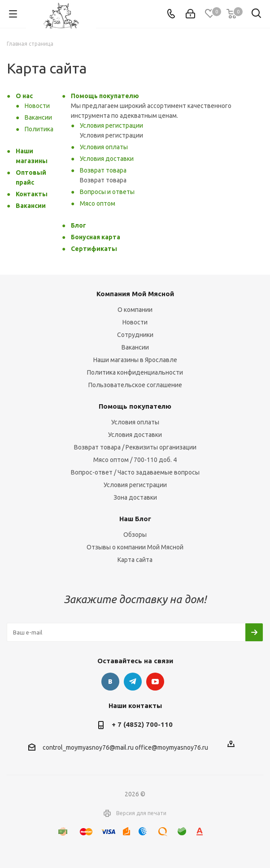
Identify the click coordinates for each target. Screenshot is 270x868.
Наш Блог (135, 519)
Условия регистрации (111, 125)
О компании (135, 310)
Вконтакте (110, 682)
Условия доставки (107, 159)
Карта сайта (135, 560)
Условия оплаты (104, 147)
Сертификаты (94, 249)
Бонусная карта (96, 237)
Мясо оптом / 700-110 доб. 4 (135, 460)
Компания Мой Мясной (135, 294)
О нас (24, 96)
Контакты (32, 194)
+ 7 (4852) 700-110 (142, 724)
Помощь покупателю (105, 96)
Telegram (133, 682)
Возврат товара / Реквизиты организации (135, 447)
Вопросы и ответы (107, 192)
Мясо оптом (98, 203)
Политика (39, 129)
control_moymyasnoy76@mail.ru (88, 747)
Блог (78, 225)
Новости (37, 106)
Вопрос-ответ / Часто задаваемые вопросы (135, 472)
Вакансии (38, 117)
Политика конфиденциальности (135, 372)
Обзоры (135, 535)
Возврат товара (103, 170)
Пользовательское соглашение (135, 385)
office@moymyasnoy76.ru (172, 747)
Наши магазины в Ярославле (135, 360)
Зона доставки (135, 497)
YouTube (155, 682)
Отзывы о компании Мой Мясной (135, 547)
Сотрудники (135, 335)
